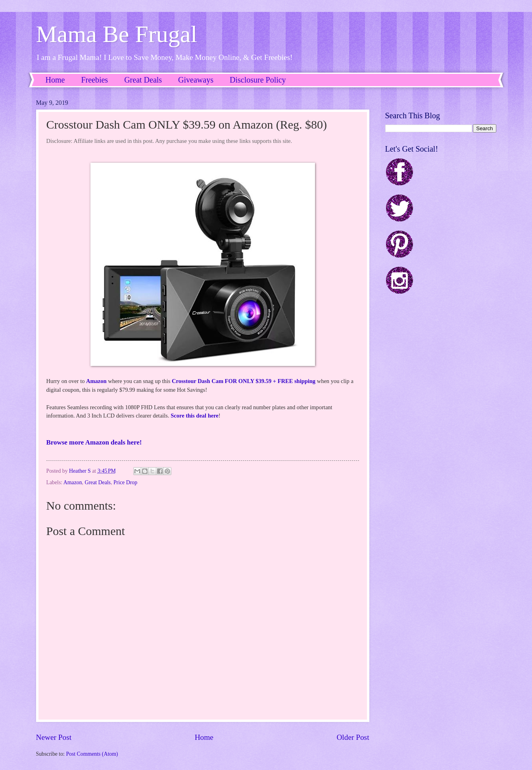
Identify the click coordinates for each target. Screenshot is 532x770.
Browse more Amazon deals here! (94, 442)
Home (55, 80)
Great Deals (143, 80)
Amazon (96, 381)
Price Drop (125, 482)
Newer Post (54, 737)
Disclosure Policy (258, 80)
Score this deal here (195, 416)
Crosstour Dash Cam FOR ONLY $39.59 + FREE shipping (244, 381)
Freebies (94, 80)
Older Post (353, 737)
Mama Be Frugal (117, 34)
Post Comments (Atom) (92, 754)
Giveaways (196, 80)
